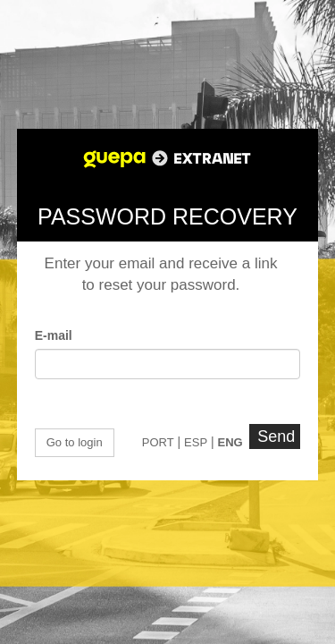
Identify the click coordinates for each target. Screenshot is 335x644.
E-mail (54, 335)
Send (276, 436)
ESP (196, 442)
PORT (158, 442)
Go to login (75, 442)
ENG (230, 442)
